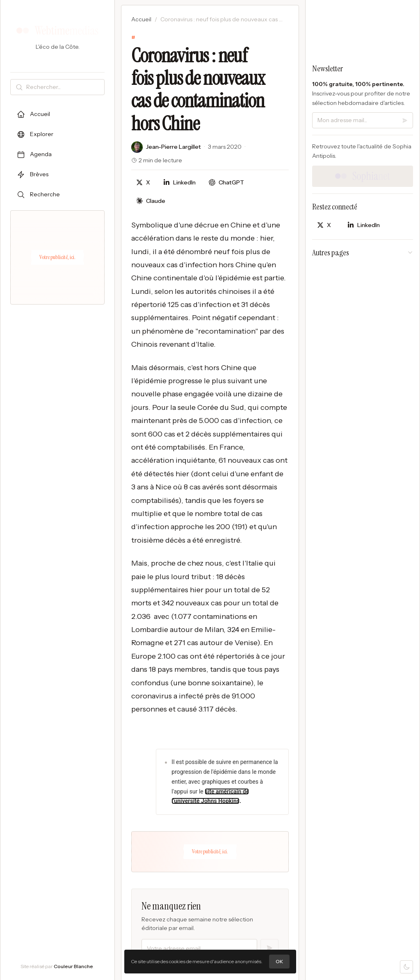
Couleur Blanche (73, 966)
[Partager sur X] (143, 183)
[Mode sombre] (406, 967)
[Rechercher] (64, 87)
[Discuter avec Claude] (151, 201)
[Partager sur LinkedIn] (179, 183)
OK (279, 961)
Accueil (141, 19)
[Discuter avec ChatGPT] (226, 183)
